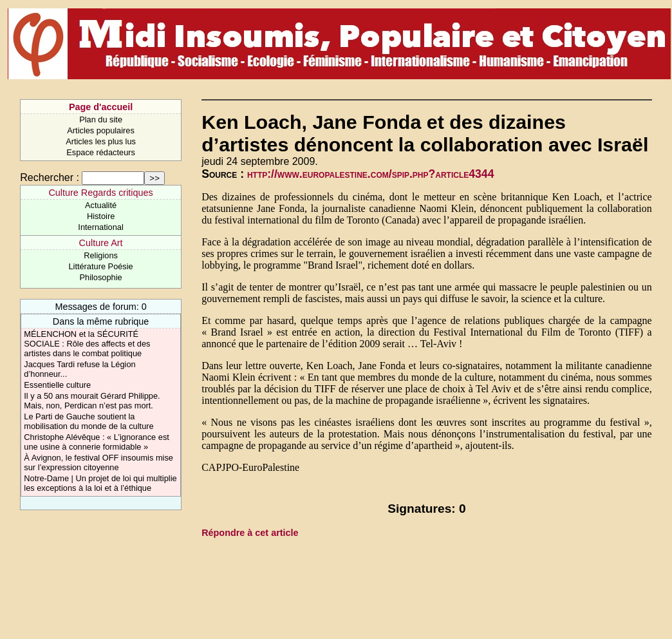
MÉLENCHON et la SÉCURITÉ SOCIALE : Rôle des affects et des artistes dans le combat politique (87, 344)
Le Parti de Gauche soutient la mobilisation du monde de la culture (89, 421)
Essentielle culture (57, 385)
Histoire (101, 216)
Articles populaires (101, 130)
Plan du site (101, 119)
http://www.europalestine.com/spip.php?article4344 (371, 174)
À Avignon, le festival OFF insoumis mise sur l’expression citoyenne (98, 463)
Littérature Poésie (100, 266)
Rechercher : (50, 177)
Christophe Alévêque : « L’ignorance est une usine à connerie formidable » (97, 442)
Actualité (101, 205)
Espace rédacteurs (101, 152)
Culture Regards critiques (100, 193)
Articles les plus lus (101, 141)
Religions (101, 255)
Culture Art (101, 243)
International (100, 227)
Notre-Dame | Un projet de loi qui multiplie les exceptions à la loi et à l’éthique (100, 483)
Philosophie (101, 277)
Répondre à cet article (250, 533)
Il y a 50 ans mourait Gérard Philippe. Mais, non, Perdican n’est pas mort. (92, 401)
